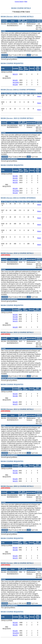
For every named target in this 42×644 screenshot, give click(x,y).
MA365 (15, 178)
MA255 (15, 321)
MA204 (15, 85)
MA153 (15, 74)
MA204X (16, 82)
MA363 (15, 182)
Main (26, 2)
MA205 (15, 80)
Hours (39, 96)
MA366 (15, 176)
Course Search (19, 2)
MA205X (16, 633)
